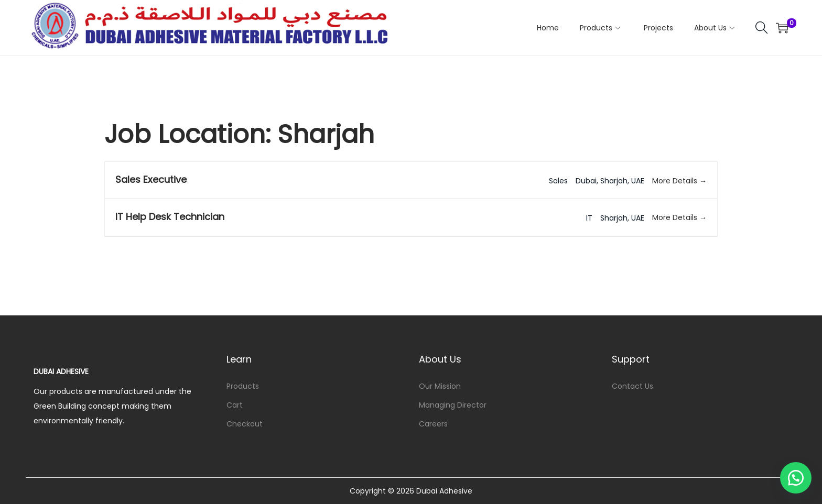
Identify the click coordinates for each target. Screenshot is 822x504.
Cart (235, 405)
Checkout (245, 424)
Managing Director (453, 405)
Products (243, 386)
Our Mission (440, 386)
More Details (679, 181)
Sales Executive (151, 179)
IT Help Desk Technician (170, 217)
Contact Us (632, 386)
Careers (433, 424)
